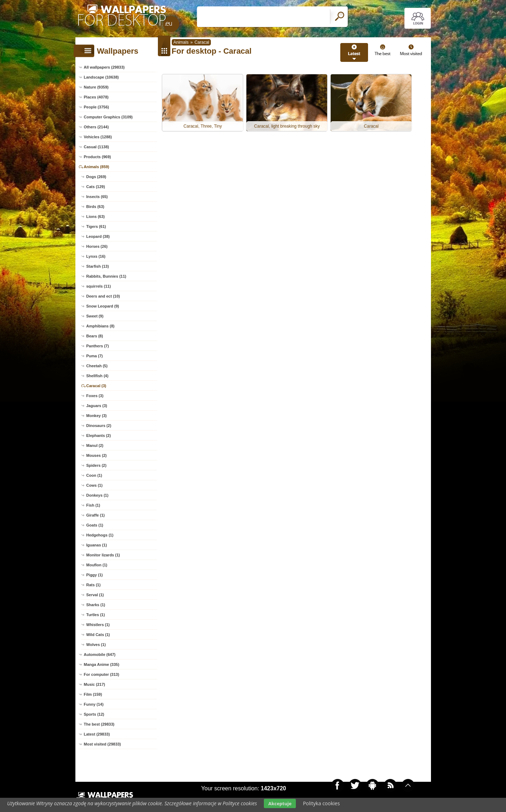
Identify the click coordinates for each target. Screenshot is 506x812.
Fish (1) (93, 505)
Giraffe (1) (96, 515)
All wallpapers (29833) (104, 67)
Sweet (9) (95, 316)
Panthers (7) (98, 346)
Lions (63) (96, 217)
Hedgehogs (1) (100, 535)
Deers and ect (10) (103, 296)
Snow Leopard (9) (103, 306)
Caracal (202, 42)
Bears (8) (95, 336)
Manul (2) (95, 445)
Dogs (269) (96, 177)
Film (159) (93, 694)
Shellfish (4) (97, 376)
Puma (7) (95, 356)
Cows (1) (95, 485)
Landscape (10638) (101, 77)
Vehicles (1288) (98, 137)
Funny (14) (94, 704)
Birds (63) (95, 207)
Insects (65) (97, 197)
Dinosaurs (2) (99, 426)
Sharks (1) (96, 605)
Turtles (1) (96, 615)
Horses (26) (97, 246)
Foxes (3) (95, 396)
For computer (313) (102, 674)
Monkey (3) (97, 416)
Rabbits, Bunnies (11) (106, 276)
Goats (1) (95, 525)
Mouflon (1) (97, 565)
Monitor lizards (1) (103, 555)
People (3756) (97, 107)
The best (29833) (99, 724)
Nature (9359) (96, 87)
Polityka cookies (321, 803)
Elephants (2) (99, 436)
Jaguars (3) (97, 406)
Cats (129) (96, 187)
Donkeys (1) (97, 495)
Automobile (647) (100, 655)
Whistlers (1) (98, 625)
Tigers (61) (96, 226)
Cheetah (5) (97, 366)
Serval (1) (95, 595)
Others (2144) (96, 127)
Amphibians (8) (100, 326)
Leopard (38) (98, 236)
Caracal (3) (96, 386)
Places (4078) (96, 97)
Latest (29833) (97, 734)
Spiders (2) (97, 465)
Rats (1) (94, 585)
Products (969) (97, 157)
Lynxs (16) (96, 256)
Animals (181, 42)
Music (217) (95, 684)
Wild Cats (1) (98, 635)
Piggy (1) (95, 575)
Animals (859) (97, 167)
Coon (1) (94, 475)
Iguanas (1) (97, 545)
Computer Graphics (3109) (108, 117)
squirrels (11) (99, 286)
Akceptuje (280, 803)
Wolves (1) (96, 645)
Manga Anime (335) (102, 664)
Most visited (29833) (103, 744)
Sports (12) (94, 714)
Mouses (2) (97, 455)
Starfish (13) (98, 266)
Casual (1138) (97, 147)
